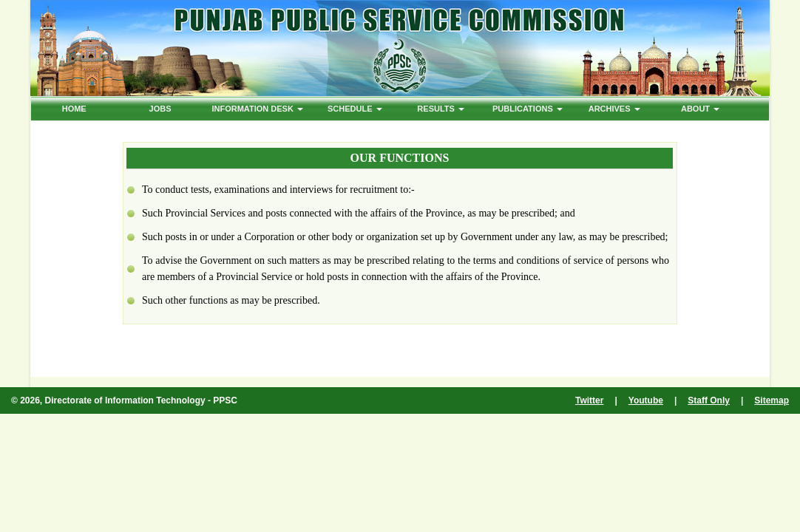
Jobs (160, 109)
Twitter (589, 400)
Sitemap (772, 400)
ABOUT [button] (700, 109)
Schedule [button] (355, 109)
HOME (74, 109)
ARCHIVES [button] (614, 109)
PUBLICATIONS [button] (528, 109)
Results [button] (441, 109)
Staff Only (709, 400)
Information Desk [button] (257, 109)
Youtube (646, 400)
